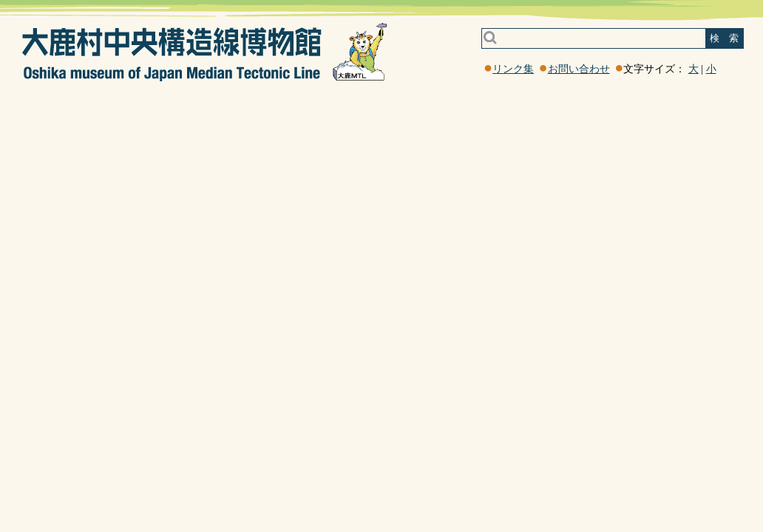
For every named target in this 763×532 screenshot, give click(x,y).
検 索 (724, 38)
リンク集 (513, 69)
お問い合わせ (579, 69)
